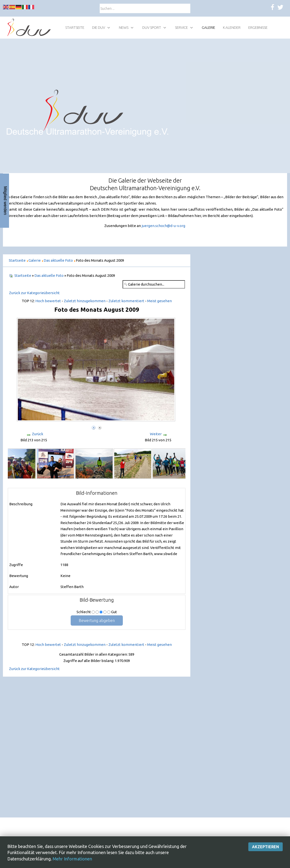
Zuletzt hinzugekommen (85, 301)
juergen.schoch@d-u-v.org (163, 226)
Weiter (156, 434)
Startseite (23, 275)
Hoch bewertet (48, 301)
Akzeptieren (266, 847)
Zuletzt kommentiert (126, 301)
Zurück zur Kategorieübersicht (34, 293)
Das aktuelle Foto (49, 275)
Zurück (38, 434)
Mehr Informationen (72, 859)
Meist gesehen (159, 301)
